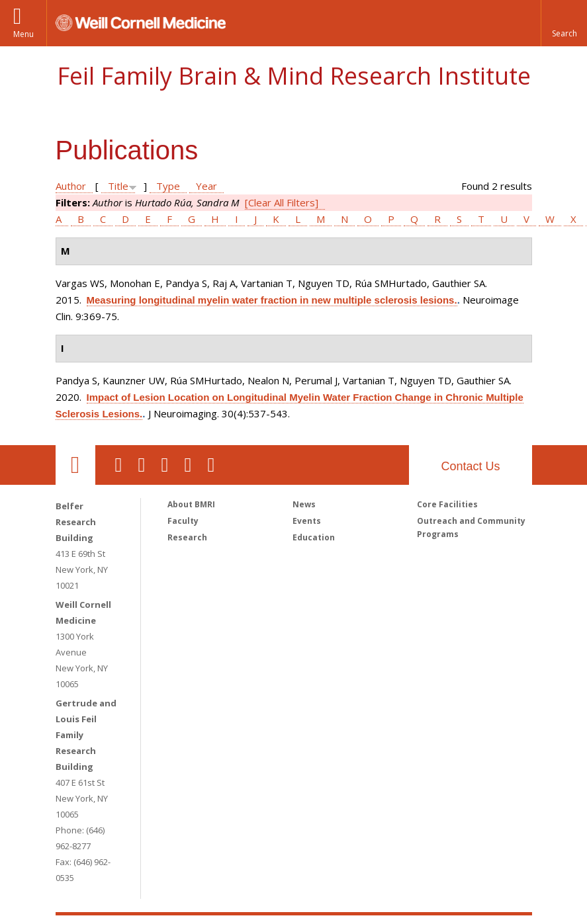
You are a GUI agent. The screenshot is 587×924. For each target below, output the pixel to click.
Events (307, 521)
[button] (564, 23)
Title (118, 186)
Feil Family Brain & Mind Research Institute (294, 76)
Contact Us (470, 466)
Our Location (75, 465)
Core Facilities (447, 504)
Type (168, 186)
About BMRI (191, 504)
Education (314, 537)
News (304, 504)
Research (187, 537)
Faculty (183, 521)
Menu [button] (23, 34)
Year (206, 186)
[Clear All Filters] (282, 202)
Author (71, 186)
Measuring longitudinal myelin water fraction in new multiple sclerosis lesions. (272, 300)
